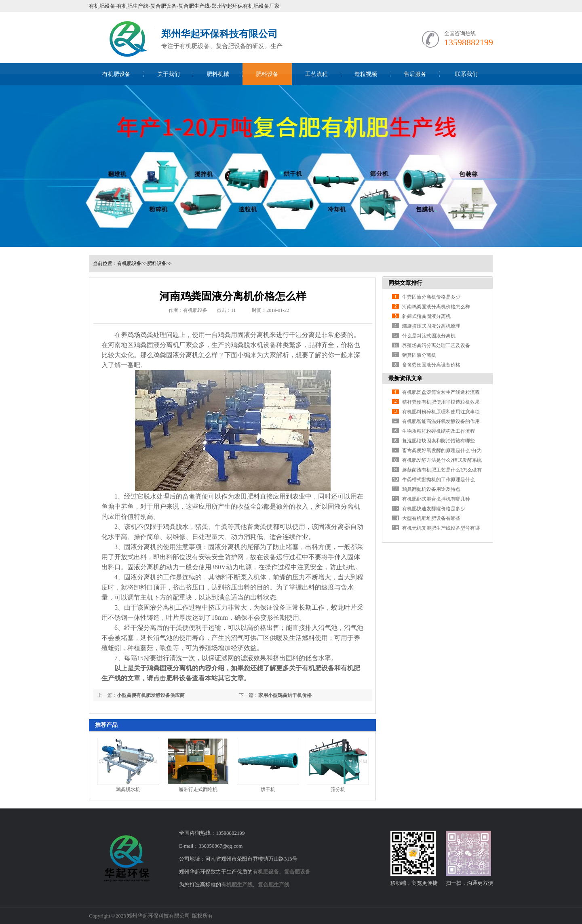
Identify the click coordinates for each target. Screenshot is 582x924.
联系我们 (466, 74)
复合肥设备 (297, 872)
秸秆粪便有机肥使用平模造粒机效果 (441, 402)
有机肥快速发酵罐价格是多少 (434, 509)
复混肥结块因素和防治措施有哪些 (439, 441)
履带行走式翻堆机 (198, 789)
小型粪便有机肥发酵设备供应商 (151, 695)
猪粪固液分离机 (419, 355)
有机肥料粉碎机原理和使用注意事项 (441, 412)
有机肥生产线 (237, 885)
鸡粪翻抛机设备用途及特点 (431, 489)
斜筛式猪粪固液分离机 (426, 316)
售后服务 (415, 74)
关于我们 (169, 74)
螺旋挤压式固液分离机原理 (431, 326)
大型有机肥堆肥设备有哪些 (431, 518)
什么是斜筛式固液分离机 (429, 336)
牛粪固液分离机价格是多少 (431, 297)
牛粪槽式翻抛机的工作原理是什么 (439, 480)
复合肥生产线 (274, 885)
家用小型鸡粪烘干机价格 (285, 695)
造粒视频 (366, 74)
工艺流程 (316, 74)
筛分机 (338, 789)
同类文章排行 (405, 283)
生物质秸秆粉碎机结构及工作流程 (439, 431)
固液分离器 (334, 527)
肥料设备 (267, 74)
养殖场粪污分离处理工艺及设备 (436, 345)
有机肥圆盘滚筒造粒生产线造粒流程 (441, 392)
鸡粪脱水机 (247, 345)
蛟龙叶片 (344, 607)
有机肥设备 (116, 74)
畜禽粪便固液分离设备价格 (431, 365)
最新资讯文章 (405, 378)
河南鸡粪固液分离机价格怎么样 (436, 307)
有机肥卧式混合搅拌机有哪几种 (436, 499)
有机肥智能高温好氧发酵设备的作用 (441, 421)
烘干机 (268, 789)
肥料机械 (218, 74)
